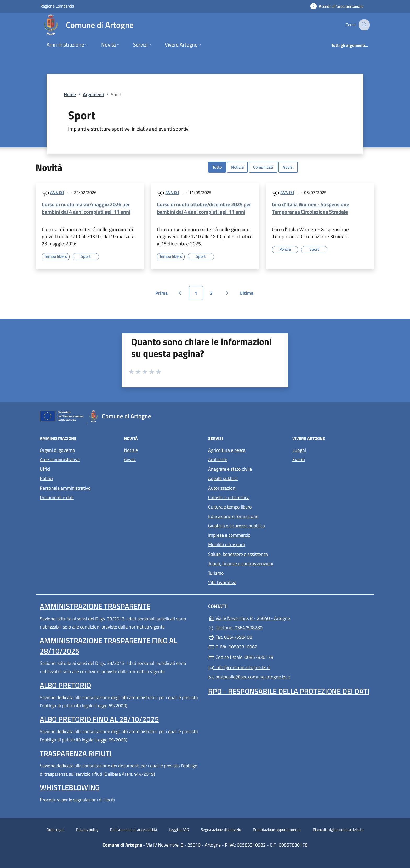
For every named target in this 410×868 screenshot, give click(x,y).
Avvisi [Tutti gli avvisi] (57, 192)
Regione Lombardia (57, 6)
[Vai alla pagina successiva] (227, 293)
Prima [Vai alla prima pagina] (163, 295)
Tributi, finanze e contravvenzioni (241, 564)
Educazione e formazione (233, 516)
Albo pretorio (65, 685)
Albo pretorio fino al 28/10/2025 (99, 719)
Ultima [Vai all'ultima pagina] (248, 295)
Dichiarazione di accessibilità (134, 829)
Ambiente (218, 459)
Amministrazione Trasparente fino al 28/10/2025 (108, 646)
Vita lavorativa (222, 582)
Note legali (55, 829)
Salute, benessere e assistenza (238, 554)
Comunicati (263, 167)
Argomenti (93, 95)
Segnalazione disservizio (221, 829)
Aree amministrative (60, 459)
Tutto (217, 167)
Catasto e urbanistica (229, 497)
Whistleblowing (70, 787)
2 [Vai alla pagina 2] (214, 295)
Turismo (216, 573)
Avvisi (288, 167)
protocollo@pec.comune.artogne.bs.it (249, 677)
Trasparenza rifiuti (76, 753)
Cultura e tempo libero (230, 507)
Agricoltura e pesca (227, 450)
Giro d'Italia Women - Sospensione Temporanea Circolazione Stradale (311, 208)
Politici (46, 478)
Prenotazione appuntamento (277, 829)
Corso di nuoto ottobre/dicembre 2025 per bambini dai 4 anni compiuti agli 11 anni (204, 208)
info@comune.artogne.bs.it (239, 667)
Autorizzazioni (222, 488)
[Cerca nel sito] (363, 25)
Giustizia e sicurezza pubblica (237, 526)
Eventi (299, 459)
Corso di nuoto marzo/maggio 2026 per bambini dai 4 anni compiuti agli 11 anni (86, 208)
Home (70, 95)
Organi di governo (57, 450)
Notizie (237, 167)
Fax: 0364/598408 (230, 637)
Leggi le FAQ (179, 829)
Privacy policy (87, 829)
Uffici (45, 469)
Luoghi (299, 450)
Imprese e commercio (229, 535)
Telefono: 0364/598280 (235, 628)
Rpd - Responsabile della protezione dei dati (289, 691)
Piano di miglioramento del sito (338, 829)
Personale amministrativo (65, 488)
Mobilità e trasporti (227, 544)
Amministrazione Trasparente (95, 606)
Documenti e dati (57, 497)
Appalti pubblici (223, 478)
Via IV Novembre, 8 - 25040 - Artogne (273, 618)
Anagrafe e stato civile (230, 469)
